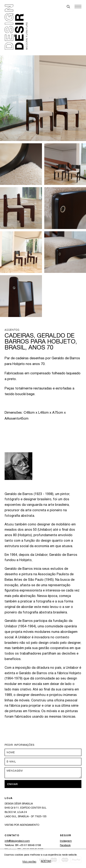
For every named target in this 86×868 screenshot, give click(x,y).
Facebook (65, 845)
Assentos (12, 330)
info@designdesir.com (17, 841)
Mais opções (29, 862)
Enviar (13, 784)
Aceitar (46, 862)
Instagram (66, 841)
